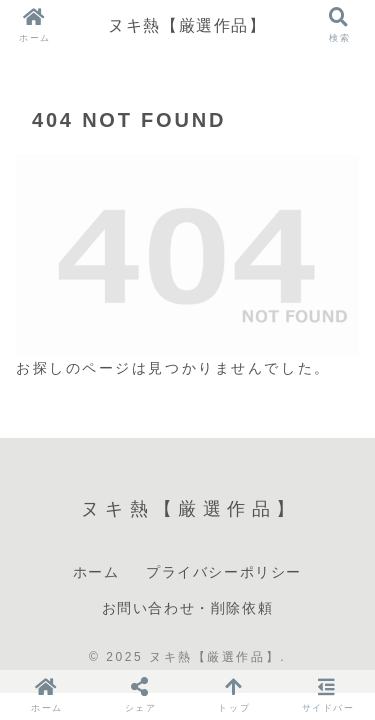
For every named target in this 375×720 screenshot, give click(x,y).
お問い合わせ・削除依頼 (188, 608)
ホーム (96, 572)
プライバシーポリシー (224, 572)
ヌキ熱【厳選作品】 (187, 25)
